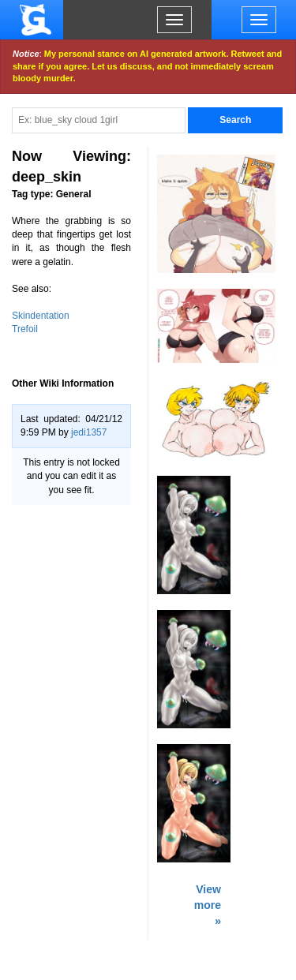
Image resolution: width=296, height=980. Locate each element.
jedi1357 (89, 432)
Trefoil (25, 329)
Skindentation (41, 316)
